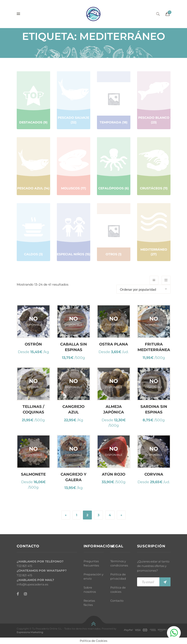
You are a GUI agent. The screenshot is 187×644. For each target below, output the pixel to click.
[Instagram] (25, 594)
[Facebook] (18, 594)
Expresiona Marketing (30, 632)
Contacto (117, 601)
